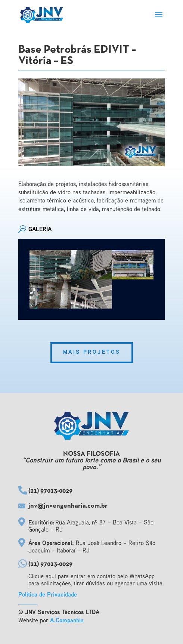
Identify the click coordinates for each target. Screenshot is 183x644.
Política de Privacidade (48, 595)
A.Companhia (67, 621)
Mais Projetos (92, 352)
